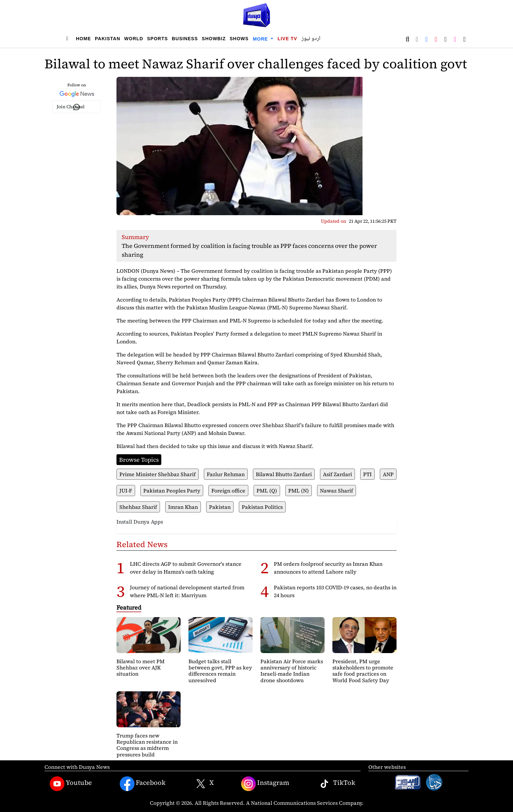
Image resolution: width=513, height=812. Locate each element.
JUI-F (126, 491)
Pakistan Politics (262, 507)
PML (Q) (267, 491)
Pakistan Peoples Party (172, 491)
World (134, 39)
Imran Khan (183, 507)
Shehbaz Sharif (138, 507)
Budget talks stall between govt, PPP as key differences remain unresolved (220, 671)
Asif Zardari (337, 474)
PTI (367, 474)
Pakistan (108, 39)
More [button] (261, 39)
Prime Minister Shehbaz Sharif (158, 474)
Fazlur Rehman (226, 474)
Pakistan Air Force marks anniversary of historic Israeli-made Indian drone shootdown (292, 671)
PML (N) (299, 491)
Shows (239, 39)
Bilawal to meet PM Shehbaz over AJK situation (141, 667)
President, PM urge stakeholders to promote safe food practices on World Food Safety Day (363, 671)
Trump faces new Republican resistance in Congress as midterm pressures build (147, 745)
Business (185, 39)
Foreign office (228, 491)
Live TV (287, 39)
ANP (388, 474)
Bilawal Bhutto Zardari (284, 474)
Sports (158, 39)
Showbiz (214, 39)
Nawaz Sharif (336, 491)
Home (83, 39)
